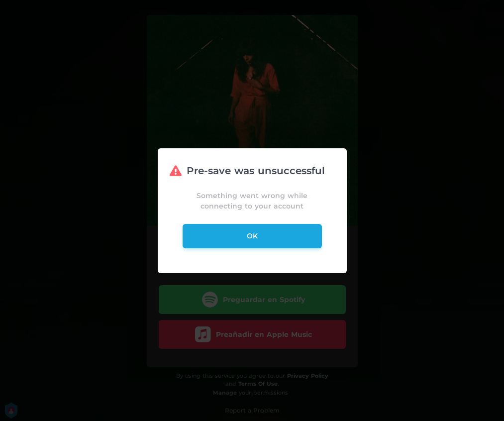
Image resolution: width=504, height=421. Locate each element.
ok (252, 236)
